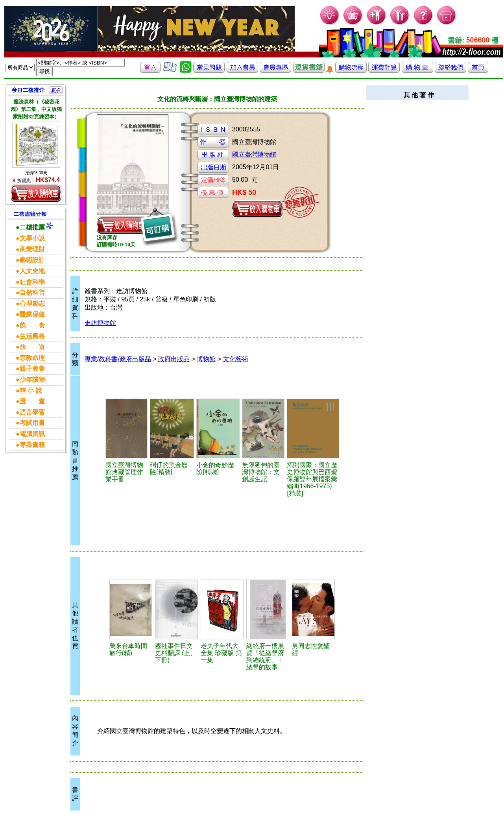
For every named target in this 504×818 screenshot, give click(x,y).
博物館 (206, 359)
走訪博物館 (100, 323)
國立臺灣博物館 (254, 154)
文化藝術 (236, 359)
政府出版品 (174, 359)
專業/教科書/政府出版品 (118, 359)
